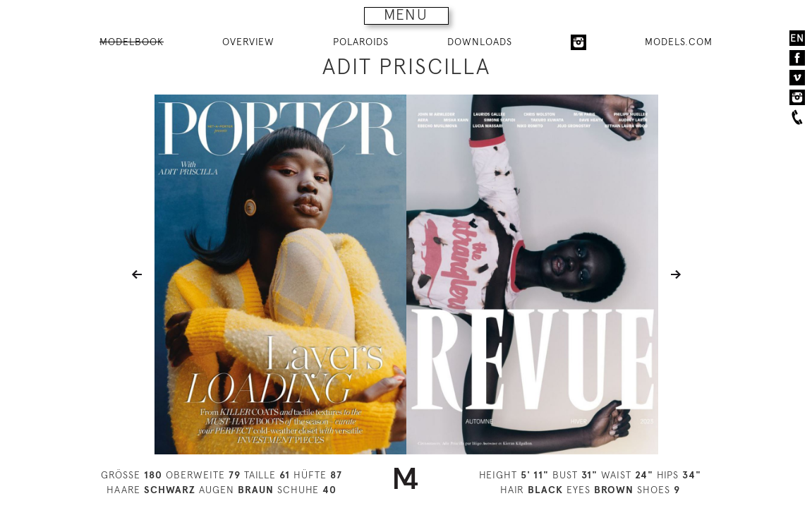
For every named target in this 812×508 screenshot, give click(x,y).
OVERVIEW (248, 42)
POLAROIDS (361, 42)
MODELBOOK (132, 42)
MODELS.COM (679, 42)
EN (797, 38)
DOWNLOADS (480, 42)
